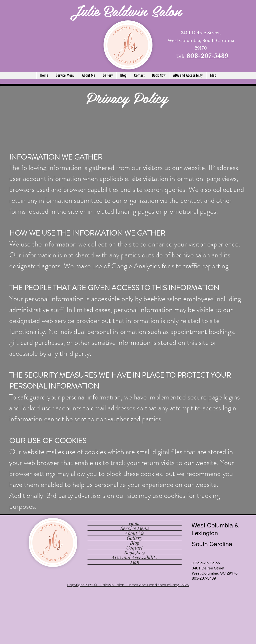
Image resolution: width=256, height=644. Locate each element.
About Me (135, 533)
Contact (135, 547)
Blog (135, 543)
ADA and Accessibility (135, 557)
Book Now (135, 552)
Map (135, 562)
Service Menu (135, 528)
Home (135, 523)
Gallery (135, 538)
